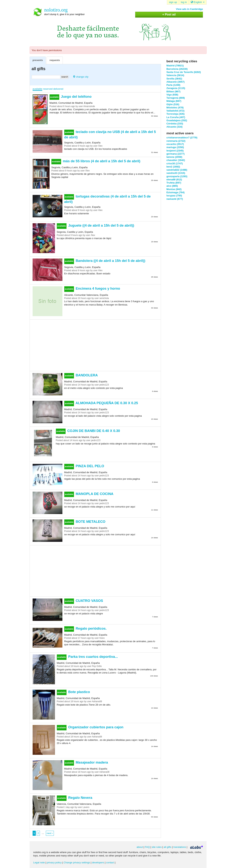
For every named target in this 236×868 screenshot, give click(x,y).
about (140, 847)
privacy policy (54, 862)
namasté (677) (175, 199)
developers (98, 862)
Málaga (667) (174, 101)
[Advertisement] (95, 345)
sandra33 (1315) (176, 173)
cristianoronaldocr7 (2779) (182, 138)
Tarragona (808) (176, 98)
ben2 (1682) (173, 167)
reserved (48, 89)
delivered (58, 89)
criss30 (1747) (175, 163)
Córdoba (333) (175, 124)
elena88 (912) (174, 180)
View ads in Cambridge (190, 9)
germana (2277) (176, 154)
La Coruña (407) (176, 117)
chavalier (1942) (176, 160)
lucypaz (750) (174, 196)
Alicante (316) (175, 127)
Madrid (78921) (175, 66)
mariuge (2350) (175, 147)
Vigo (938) (172, 95)
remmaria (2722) (176, 141)
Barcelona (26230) (177, 69)
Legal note (39, 862)
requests (55, 60)
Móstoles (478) (175, 108)
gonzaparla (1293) (177, 176)
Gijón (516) (173, 104)
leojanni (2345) (175, 151)
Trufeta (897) (174, 183)
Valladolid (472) (176, 111)
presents (38, 60)
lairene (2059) (174, 157)
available (37, 89)
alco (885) (172, 186)
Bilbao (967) (174, 91)
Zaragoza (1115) (176, 88)
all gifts (168, 847)
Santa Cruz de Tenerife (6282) (184, 72)
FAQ (147, 847)
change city (81, 77)
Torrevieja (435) (176, 114)
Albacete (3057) (176, 82)
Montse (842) (174, 189)
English (198, 2)
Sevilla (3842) (174, 79)
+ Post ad (169, 14)
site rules (157, 847)
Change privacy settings (77, 862)
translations (180, 847)
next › (50, 833)
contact (110, 862)
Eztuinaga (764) (176, 192)
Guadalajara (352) (177, 120)
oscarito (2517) (175, 144)
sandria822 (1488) (177, 170)
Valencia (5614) (175, 75)
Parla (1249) (173, 85)
